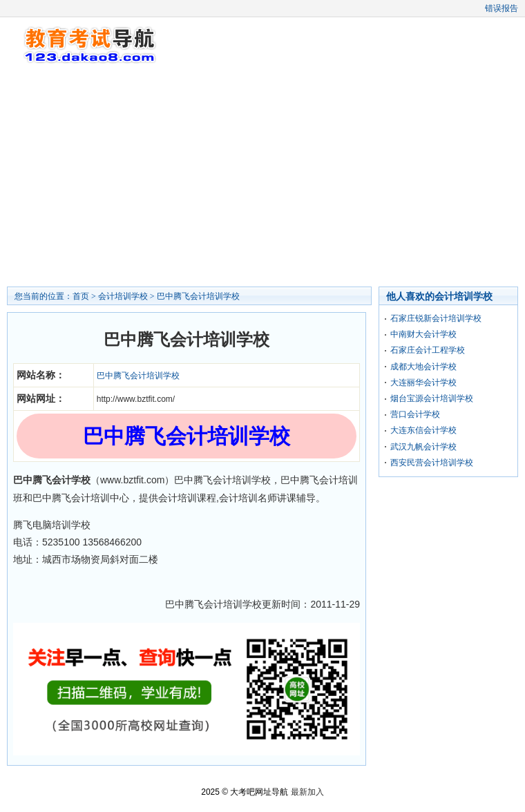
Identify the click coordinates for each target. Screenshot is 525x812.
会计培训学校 (123, 296)
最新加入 (307, 792)
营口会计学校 (415, 414)
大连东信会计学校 (423, 430)
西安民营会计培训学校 (432, 463)
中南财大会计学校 (423, 334)
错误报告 (502, 8)
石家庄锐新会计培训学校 (436, 318)
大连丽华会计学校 (423, 383)
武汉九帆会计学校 (423, 447)
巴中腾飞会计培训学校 (198, 296)
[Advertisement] (262, 176)
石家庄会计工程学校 (428, 350)
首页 (81, 296)
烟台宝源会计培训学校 (432, 398)
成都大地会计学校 (423, 367)
